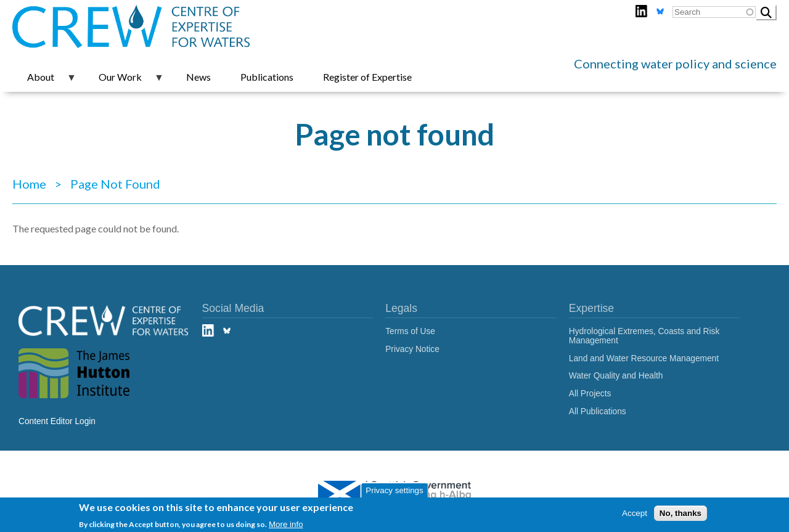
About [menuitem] (44, 81)
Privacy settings (394, 492)
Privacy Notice (412, 349)
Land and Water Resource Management (644, 358)
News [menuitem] (198, 77)
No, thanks (681, 516)
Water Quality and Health (616, 376)
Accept (635, 516)
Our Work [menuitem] (124, 81)
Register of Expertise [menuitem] (367, 77)
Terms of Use (410, 331)
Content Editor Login (57, 421)
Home (29, 184)
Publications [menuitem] (267, 77)
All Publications (598, 411)
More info (286, 527)
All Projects (590, 394)
